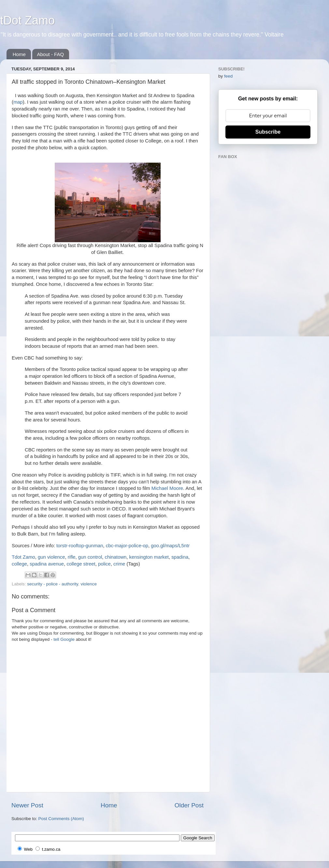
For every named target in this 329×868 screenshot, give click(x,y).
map (18, 102)
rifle (72, 557)
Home (19, 54)
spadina (180, 557)
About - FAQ (51, 54)
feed (228, 76)
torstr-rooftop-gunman (80, 546)
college (19, 564)
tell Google (64, 639)
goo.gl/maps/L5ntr (170, 546)
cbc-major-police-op (127, 546)
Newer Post (27, 805)
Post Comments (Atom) (61, 819)
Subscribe (268, 132)
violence (89, 584)
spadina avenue (47, 564)
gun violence (51, 557)
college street (81, 564)
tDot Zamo (27, 20)
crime (119, 564)
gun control (90, 557)
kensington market (149, 557)
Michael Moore (167, 488)
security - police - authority (53, 584)
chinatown (116, 557)
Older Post (189, 805)
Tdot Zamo (23, 557)
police (104, 564)
